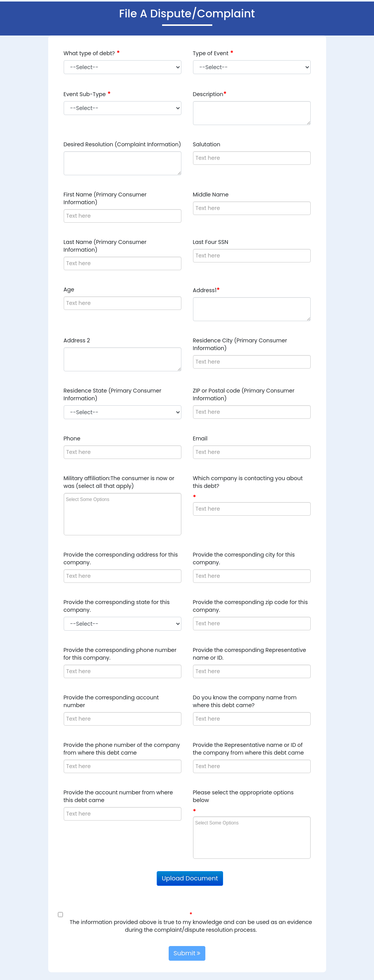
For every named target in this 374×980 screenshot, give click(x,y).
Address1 (205, 290)
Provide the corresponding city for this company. (244, 559)
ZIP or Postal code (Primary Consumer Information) (244, 394)
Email (200, 438)
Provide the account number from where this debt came (118, 796)
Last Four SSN (211, 242)
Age (69, 289)
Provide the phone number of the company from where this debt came (122, 749)
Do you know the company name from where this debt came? (245, 701)
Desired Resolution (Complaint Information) (123, 144)
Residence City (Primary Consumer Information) (240, 344)
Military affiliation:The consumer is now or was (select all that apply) (119, 482)
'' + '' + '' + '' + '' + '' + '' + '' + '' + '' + (123, 67)
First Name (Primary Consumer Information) (105, 198)
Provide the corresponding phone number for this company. (120, 654)
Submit (187, 953)
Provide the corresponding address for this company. (121, 559)
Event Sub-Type (85, 94)
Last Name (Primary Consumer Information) (105, 246)
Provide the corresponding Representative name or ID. (250, 654)
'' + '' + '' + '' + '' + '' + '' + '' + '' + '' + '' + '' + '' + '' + (252, 67)
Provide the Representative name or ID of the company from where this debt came (249, 749)
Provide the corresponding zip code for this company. (250, 606)
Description (208, 94)
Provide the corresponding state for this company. (117, 606)
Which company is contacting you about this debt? (248, 482)
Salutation (207, 144)
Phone (72, 438)
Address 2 (77, 340)
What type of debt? (89, 53)
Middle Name (211, 195)
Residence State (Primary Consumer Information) (113, 394)
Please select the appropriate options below (243, 796)
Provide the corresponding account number (111, 701)
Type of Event (211, 53)
